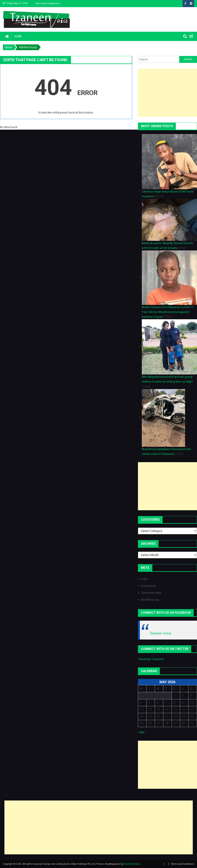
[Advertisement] (167, 93)
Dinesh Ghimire (132, 864)
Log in (144, 579)
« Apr (141, 732)
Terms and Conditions (47, 3)
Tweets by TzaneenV (151, 659)
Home (18, 36)
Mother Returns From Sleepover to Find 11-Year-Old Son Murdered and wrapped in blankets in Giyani (168, 312)
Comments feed (151, 593)
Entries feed (148, 586)
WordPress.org (150, 600)
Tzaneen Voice (160, 633)
